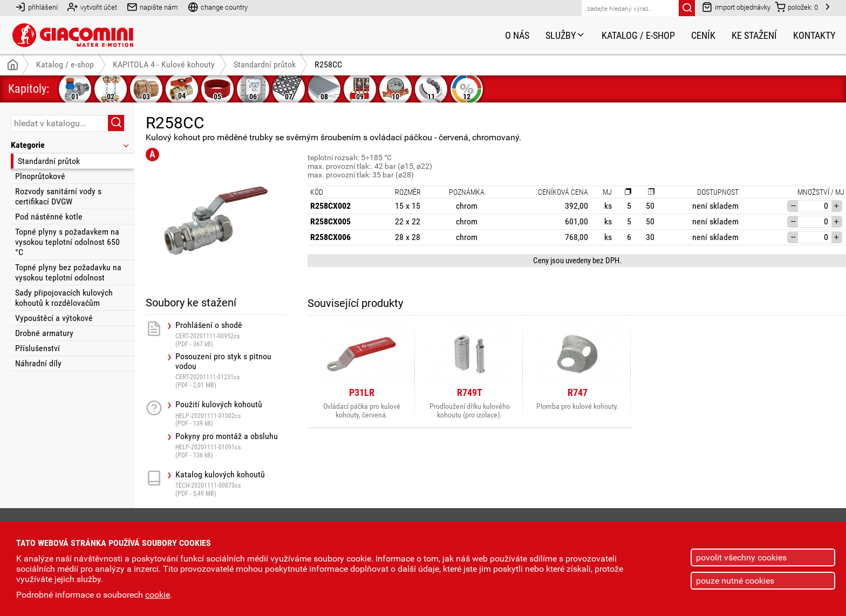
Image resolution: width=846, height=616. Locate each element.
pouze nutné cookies (735, 581)
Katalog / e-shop (638, 35)
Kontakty (814, 35)
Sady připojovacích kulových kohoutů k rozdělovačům (64, 298)
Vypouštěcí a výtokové (54, 318)
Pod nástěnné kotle (49, 217)
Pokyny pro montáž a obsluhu (231, 445)
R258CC (328, 64)
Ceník (703, 35)
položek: (796, 7)
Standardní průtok (49, 161)
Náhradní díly (38, 363)
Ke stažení (754, 35)
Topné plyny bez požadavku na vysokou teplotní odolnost (68, 272)
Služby (565, 35)
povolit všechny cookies (741, 557)
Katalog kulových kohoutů (231, 484)
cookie (158, 595)
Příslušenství (37, 348)
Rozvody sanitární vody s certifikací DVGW (58, 196)
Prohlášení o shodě (231, 334)
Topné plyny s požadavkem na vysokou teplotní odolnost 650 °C (67, 242)
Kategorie (71, 145)
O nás (517, 35)
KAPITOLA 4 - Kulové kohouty (164, 64)
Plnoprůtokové (40, 176)
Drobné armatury (44, 333)
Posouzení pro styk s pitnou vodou (231, 370)
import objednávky (736, 7)
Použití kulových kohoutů (231, 413)
